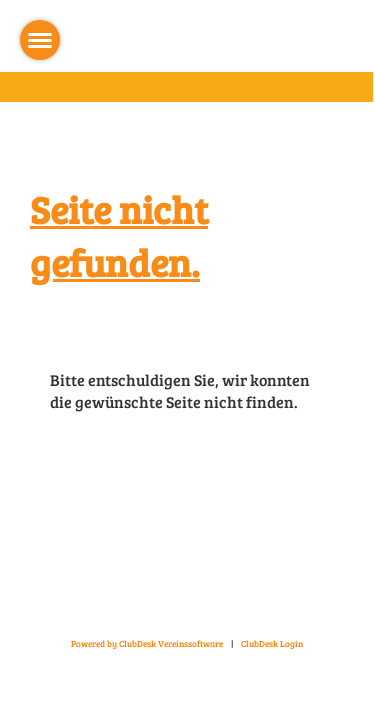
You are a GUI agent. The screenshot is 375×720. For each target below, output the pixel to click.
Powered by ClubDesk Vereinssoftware (147, 643)
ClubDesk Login (272, 643)
